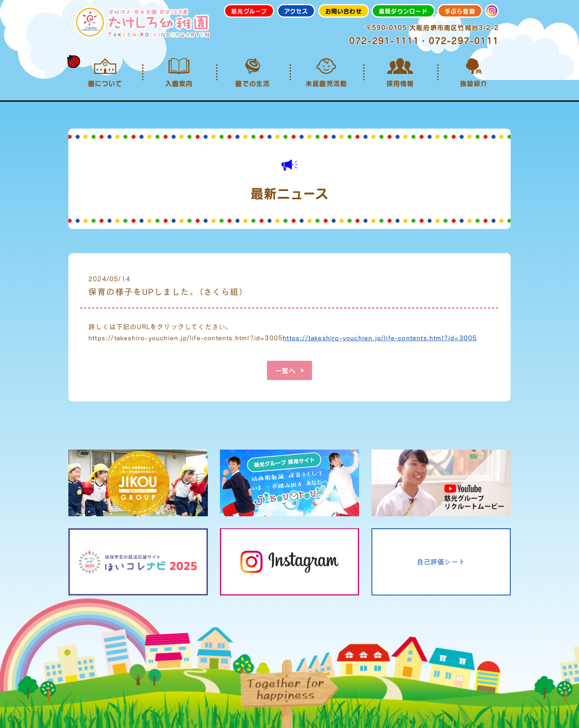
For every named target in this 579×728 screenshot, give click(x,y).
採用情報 (400, 73)
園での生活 (253, 73)
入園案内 (179, 73)
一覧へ (285, 370)
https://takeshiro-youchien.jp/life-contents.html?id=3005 (380, 338)
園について (105, 73)
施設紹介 (474, 73)
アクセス (296, 11)
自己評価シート (441, 561)
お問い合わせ (344, 11)
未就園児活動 (326, 73)
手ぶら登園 (460, 11)
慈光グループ (249, 11)
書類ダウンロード (403, 11)
